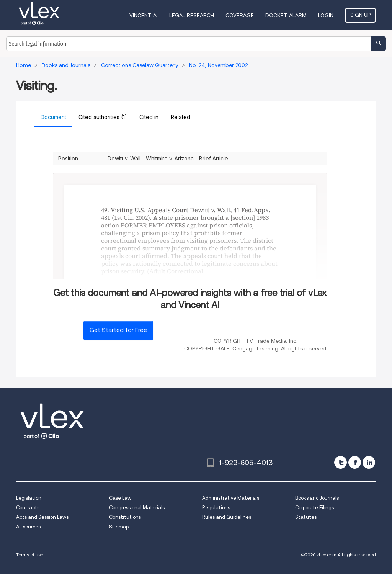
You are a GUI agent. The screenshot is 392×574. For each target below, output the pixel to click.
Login (326, 15)
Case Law (120, 498)
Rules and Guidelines (227, 517)
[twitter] (341, 462)
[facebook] (355, 462)
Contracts (28, 508)
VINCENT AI (144, 15)
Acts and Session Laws (42, 517)
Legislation (29, 498)
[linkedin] (369, 462)
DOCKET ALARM (286, 15)
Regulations (216, 508)
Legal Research (192, 15)
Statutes (306, 517)
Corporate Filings (314, 508)
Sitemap (119, 527)
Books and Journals (317, 498)
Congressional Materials (137, 508)
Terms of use (30, 555)
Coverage (240, 15)
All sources (28, 527)
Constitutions (125, 517)
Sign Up (360, 15)
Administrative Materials (231, 498)
